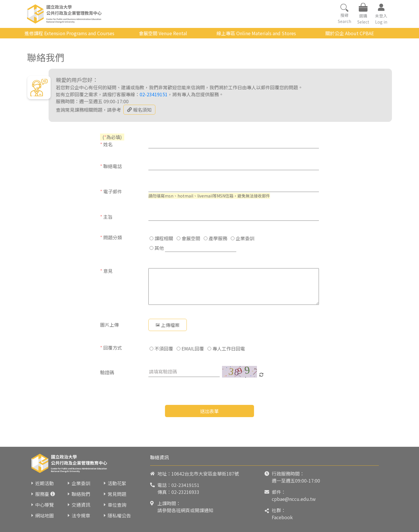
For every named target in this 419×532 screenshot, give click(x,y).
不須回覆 (161, 348)
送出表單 (210, 411)
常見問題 (117, 494)
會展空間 (188, 238)
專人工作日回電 (226, 348)
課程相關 (161, 238)
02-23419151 (154, 94)
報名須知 (139, 110)
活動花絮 (117, 483)
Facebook (282, 517)
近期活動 (45, 483)
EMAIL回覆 (190, 348)
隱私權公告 (119, 515)
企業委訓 (243, 238)
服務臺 (42, 494)
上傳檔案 (168, 325)
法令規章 (81, 515)
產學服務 (215, 238)
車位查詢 (117, 505)
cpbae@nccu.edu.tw (294, 499)
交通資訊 (81, 505)
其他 (157, 248)
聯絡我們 (81, 494)
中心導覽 (45, 505)
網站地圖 (45, 515)
